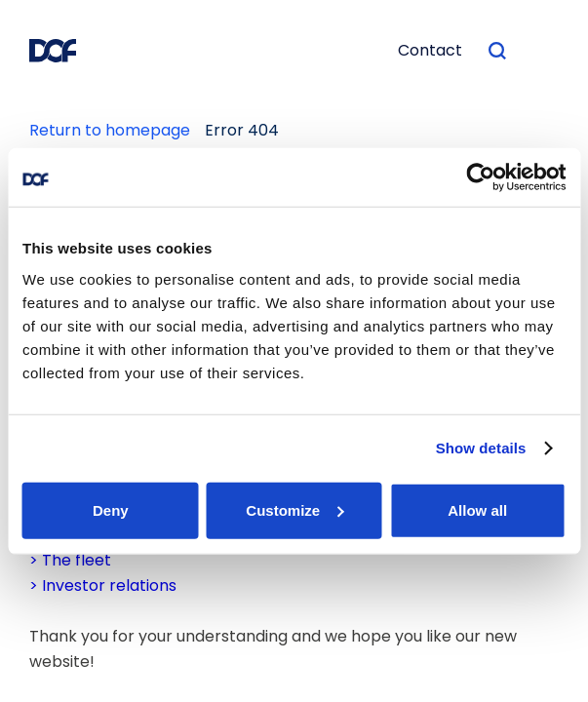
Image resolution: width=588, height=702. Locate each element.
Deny (111, 509)
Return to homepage (110, 130)
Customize (294, 509)
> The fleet (70, 560)
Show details (481, 448)
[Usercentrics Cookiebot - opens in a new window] (480, 177)
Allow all (477, 509)
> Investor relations (103, 585)
